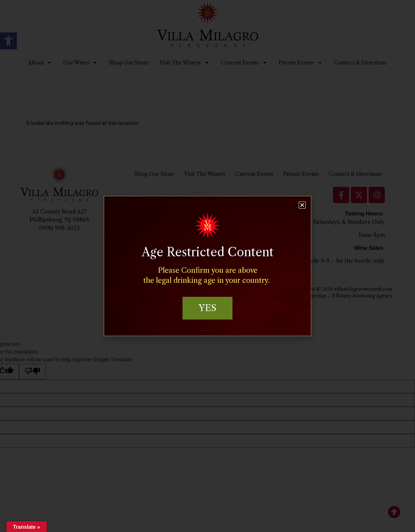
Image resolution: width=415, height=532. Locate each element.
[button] (302, 205)
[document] (207, 266)
